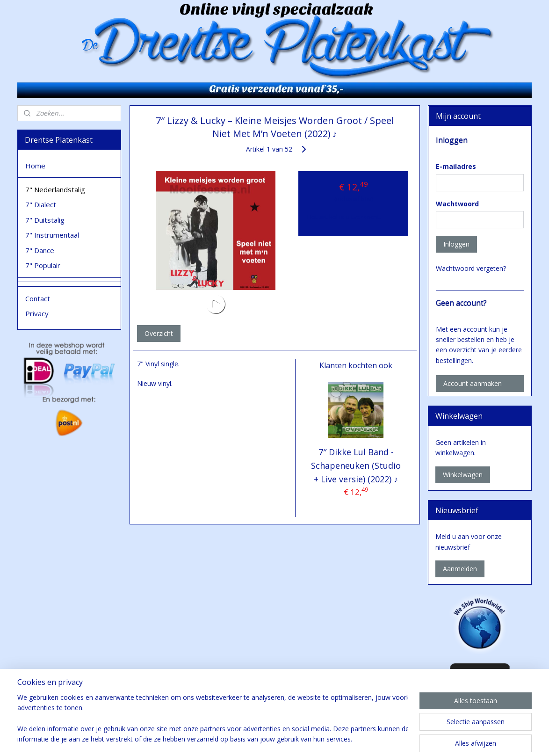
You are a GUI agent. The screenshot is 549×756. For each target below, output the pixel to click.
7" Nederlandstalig (55, 189)
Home (35, 166)
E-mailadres (456, 166)
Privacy (37, 313)
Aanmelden (460, 569)
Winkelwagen (463, 475)
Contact (38, 298)
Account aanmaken (473, 383)
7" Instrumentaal (52, 235)
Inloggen (456, 244)
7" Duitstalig (45, 220)
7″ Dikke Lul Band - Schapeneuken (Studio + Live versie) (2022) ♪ (356, 465)
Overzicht (158, 333)
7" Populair (43, 265)
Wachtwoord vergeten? (471, 268)
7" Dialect (41, 204)
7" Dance (40, 250)
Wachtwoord (457, 204)
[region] (213, 719)
